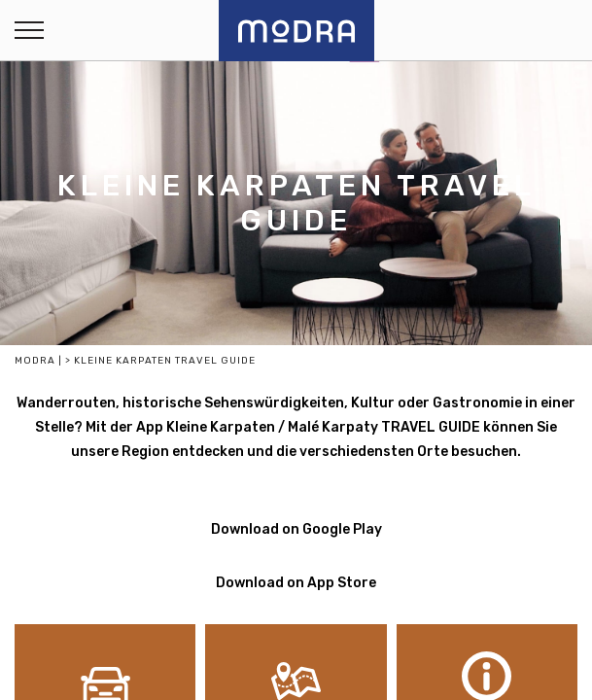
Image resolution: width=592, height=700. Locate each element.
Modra (35, 361)
